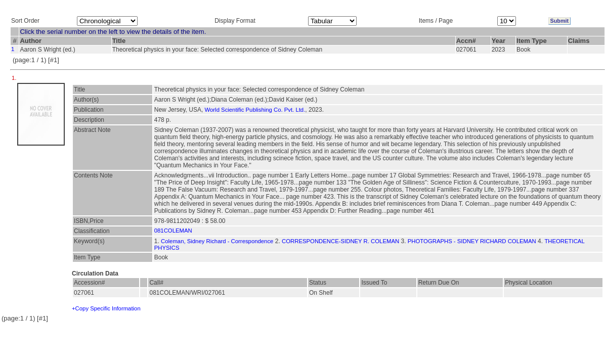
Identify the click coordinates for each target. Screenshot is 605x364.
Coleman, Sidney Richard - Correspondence (217, 241)
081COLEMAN (173, 231)
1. (15, 78)
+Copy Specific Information (106, 308)
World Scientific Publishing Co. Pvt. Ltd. (255, 110)
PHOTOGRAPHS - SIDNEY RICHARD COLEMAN (472, 241)
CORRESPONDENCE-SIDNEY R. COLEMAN (340, 241)
